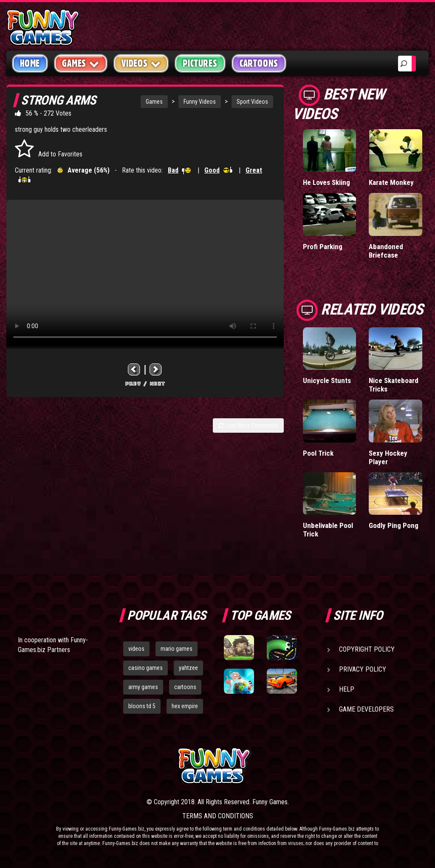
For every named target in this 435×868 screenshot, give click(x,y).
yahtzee (188, 668)
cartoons (185, 687)
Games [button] (81, 63)
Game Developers (366, 709)
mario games (177, 649)
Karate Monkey (391, 182)
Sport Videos (252, 102)
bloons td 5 (142, 706)
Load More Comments (248, 425)
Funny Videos (200, 102)
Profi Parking (323, 247)
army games (143, 687)
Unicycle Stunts (327, 380)
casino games (145, 668)
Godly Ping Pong (394, 525)
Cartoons (259, 63)
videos (136, 649)
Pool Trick (318, 453)
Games (154, 102)
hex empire (185, 706)
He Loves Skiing (326, 182)
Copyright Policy (367, 649)
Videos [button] (141, 63)
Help (347, 689)
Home (30, 63)
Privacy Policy (363, 669)
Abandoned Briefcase (386, 251)
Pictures (200, 63)
